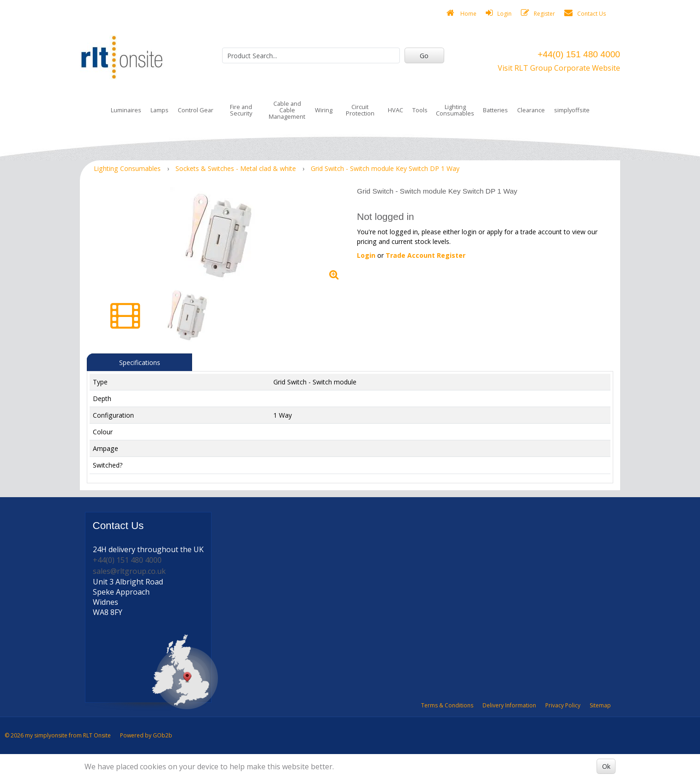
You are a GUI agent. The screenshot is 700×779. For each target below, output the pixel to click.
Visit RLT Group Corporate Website (559, 68)
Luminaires (126, 110)
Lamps (160, 110)
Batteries (495, 110)
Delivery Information (509, 705)
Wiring (324, 110)
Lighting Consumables (455, 110)
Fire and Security (241, 110)
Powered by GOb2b (146, 735)
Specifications (140, 362)
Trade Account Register (425, 255)
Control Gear (196, 110)
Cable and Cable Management (287, 110)
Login (499, 13)
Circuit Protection (360, 110)
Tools (420, 110)
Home (462, 13)
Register (538, 13)
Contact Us (585, 13)
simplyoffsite (572, 110)
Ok (606, 766)
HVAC (395, 110)
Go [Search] (424, 56)
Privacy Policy (563, 705)
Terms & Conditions (447, 705)
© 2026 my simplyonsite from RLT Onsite (58, 735)
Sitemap (600, 705)
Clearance (531, 110)
